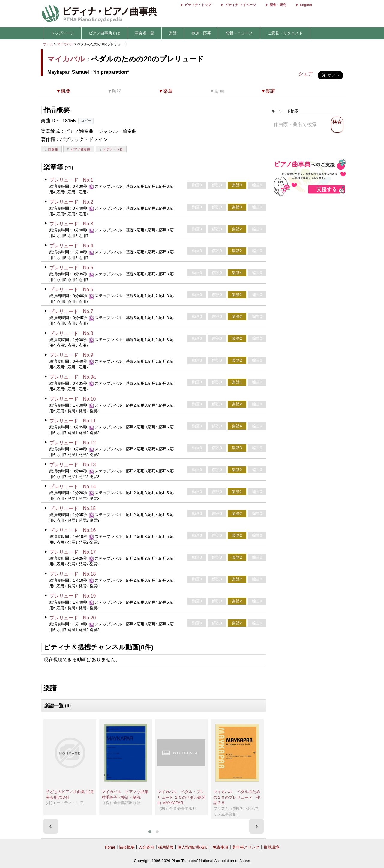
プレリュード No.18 (73, 574)
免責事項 (220, 847)
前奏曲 (53, 149)
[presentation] (51, 826)
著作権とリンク (246, 847)
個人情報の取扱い (193, 847)
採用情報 (166, 847)
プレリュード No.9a (73, 377)
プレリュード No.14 (73, 486)
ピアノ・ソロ (113, 149)
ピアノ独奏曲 (80, 149)
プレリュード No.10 (73, 399)
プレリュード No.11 (73, 421)
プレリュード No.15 (73, 508)
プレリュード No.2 (71, 202)
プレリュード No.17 (73, 552)
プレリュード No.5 (71, 268)
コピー (86, 121)
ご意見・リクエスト (285, 33)
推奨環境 (271, 847)
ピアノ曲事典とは (104, 33)
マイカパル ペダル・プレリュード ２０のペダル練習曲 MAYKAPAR (181, 797)
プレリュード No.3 (71, 224)
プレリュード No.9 (71, 355)
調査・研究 (278, 5)
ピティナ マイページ (240, 5)
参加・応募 (201, 33)
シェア (306, 74)
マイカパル (65, 44)
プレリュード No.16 (73, 530)
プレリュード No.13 (73, 465)
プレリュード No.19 (73, 596)
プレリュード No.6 (71, 289)
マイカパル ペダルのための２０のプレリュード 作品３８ (237, 797)
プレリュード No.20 (73, 618)
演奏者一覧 (144, 33)
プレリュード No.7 (71, 311)
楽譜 (173, 33)
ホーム (48, 44)
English (306, 5)
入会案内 (146, 847)
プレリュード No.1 (71, 180)
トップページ (62, 33)
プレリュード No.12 (73, 443)
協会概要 (127, 847)
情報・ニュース (239, 33)
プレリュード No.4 (71, 246)
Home (110, 847)
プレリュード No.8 (71, 333)
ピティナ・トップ (198, 5)
